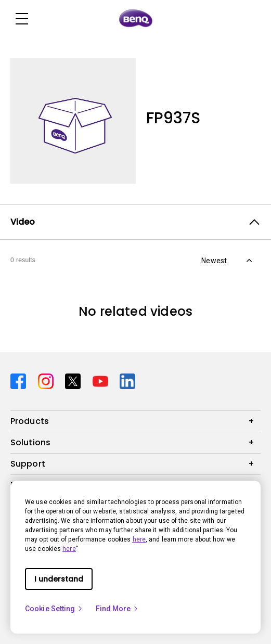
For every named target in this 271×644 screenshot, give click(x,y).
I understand (59, 579)
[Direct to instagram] (48, 381)
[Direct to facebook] (20, 381)
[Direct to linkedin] (127, 381)
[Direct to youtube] (102, 381)
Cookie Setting (54, 609)
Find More (118, 609)
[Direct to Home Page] (136, 19)
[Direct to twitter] (75, 381)
